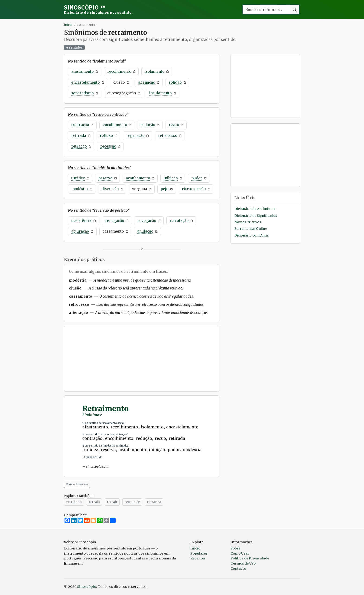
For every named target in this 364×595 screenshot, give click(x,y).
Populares (199, 553)
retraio (94, 502)
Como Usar (240, 553)
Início (195, 548)
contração (80, 125)
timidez (78, 178)
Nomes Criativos (248, 222)
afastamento (82, 71)
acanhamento (138, 178)
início (68, 25)
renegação (115, 221)
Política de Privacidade (250, 558)
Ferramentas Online (251, 229)
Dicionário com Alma (252, 235)
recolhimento (119, 71)
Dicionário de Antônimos (255, 209)
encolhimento (115, 125)
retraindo (74, 502)
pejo (164, 189)
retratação (179, 221)
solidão (175, 82)
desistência (81, 221)
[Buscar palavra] (266, 10)
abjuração (80, 231)
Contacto (238, 569)
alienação (147, 82)
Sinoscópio (98, 9)
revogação (147, 221)
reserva (105, 178)
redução (148, 125)
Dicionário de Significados (256, 216)
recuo (174, 125)
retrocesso (168, 136)
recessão (108, 146)
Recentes (198, 558)
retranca (154, 502)
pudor (197, 178)
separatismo (82, 93)
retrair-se (132, 502)
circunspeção (194, 189)
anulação (145, 231)
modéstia (80, 189)
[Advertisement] (142, 359)
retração (79, 146)
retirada (79, 136)
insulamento (160, 93)
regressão (135, 136)
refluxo (106, 136)
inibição (171, 178)
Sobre (235, 548)
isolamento (154, 71)
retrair (112, 502)
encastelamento (85, 82)
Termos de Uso (243, 563)
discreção (110, 189)
